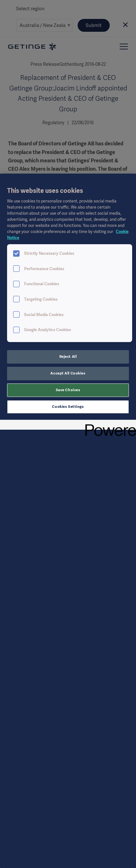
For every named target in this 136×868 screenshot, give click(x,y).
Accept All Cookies (68, 373)
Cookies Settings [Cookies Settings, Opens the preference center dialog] (68, 407)
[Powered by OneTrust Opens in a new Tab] (108, 426)
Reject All (68, 357)
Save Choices (68, 390)
